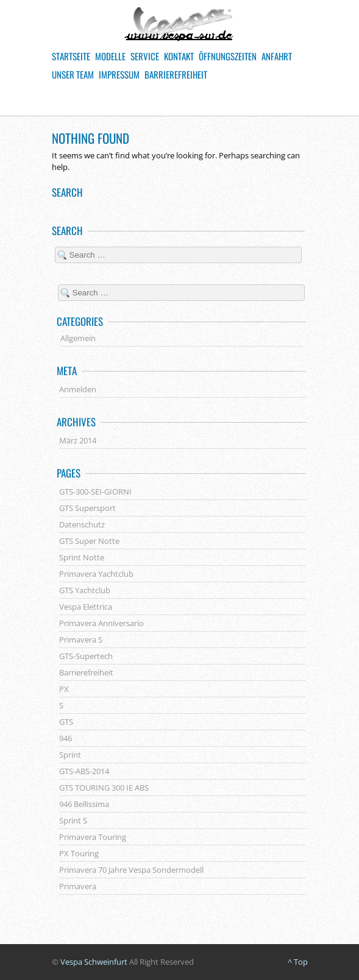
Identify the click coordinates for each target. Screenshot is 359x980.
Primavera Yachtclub (96, 574)
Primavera (78, 886)
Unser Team (73, 74)
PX (64, 689)
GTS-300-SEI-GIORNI (95, 492)
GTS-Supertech (86, 656)
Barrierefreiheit (176, 74)
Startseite (71, 56)
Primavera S (81, 640)
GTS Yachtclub (85, 590)
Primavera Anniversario (101, 623)
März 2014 (78, 440)
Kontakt (179, 56)
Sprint (70, 755)
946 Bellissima (84, 804)
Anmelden (78, 389)
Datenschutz (82, 524)
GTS (66, 722)
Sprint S (73, 820)
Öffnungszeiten (228, 56)
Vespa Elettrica (86, 607)
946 (66, 738)
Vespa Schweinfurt (94, 962)
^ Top (298, 962)
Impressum (119, 74)
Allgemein (78, 338)
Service (145, 56)
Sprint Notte (82, 557)
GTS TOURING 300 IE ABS (104, 788)
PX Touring (79, 853)
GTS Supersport (87, 508)
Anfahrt (277, 56)
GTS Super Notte (89, 541)
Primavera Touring (93, 837)
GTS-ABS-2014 (84, 771)
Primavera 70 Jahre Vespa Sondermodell (131, 870)
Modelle (110, 56)
